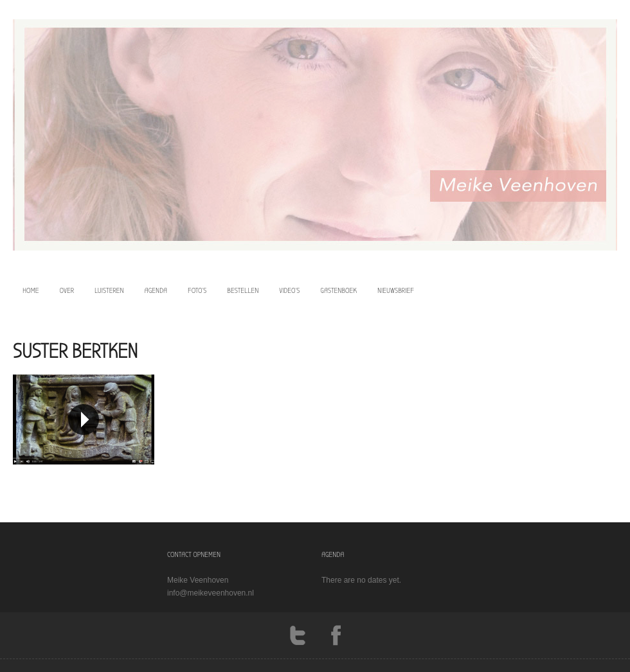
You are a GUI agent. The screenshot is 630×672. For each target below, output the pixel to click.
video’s (289, 290)
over (67, 290)
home (31, 290)
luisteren (109, 290)
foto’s (197, 290)
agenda (156, 290)
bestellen (243, 290)
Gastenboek (338, 290)
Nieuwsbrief (396, 290)
